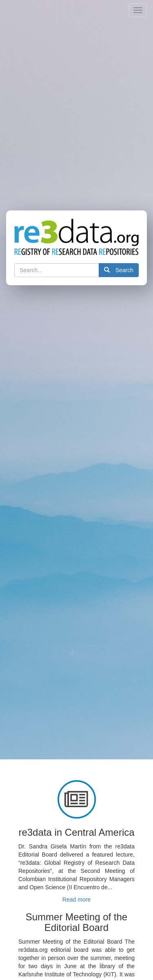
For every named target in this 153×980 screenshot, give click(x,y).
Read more (76, 899)
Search (119, 270)
